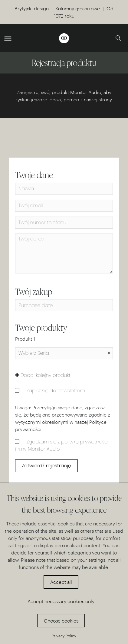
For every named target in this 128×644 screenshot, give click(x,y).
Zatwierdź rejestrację (46, 466)
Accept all (61, 582)
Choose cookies (61, 621)
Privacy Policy (64, 636)
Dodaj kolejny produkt (43, 375)
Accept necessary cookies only (61, 601)
